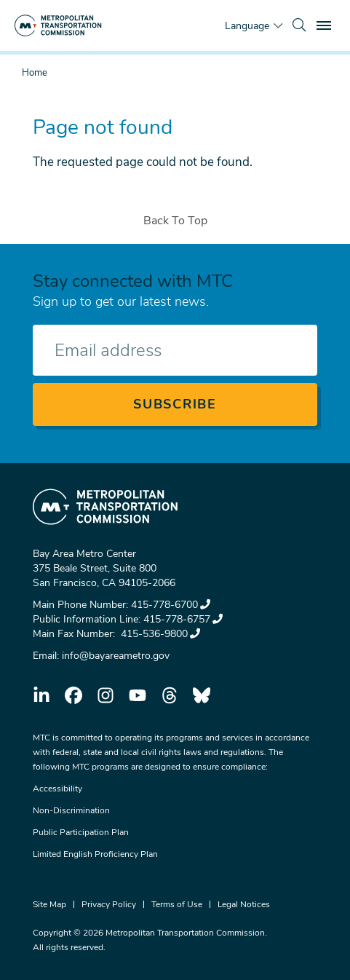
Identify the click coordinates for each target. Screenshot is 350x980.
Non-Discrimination (71, 810)
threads (170, 695)
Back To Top (175, 221)
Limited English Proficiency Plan (95, 854)
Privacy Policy (109, 904)
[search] (299, 25)
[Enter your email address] (175, 350)
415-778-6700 (171, 605)
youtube (138, 695)
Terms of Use (177, 904)
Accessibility (57, 789)
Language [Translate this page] (247, 26)
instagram (106, 695)
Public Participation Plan (81, 832)
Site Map (49, 904)
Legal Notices (244, 904)
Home (35, 73)
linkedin (41, 695)
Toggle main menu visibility (326, 24)
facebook (73, 695)
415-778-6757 (183, 619)
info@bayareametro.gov (116, 656)
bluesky (202, 695)
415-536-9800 (159, 634)
